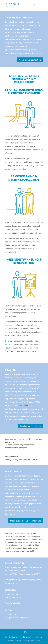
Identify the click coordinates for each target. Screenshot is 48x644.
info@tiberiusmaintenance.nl (18, 618)
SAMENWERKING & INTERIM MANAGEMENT (24, 178)
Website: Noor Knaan (32, 640)
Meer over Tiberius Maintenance (26, 521)
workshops (31, 351)
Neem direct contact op (30, 60)
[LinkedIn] (25, 632)
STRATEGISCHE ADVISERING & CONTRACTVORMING (24, 91)
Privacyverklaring (13, 579)
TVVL (19, 335)
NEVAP (25, 335)
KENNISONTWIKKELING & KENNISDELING (24, 261)
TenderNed (24, 405)
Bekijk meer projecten (31, 426)
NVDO (7, 335)
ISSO (13, 335)
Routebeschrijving (13, 603)
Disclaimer (26, 579)
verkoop (9, 344)
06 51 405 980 (11, 614)
